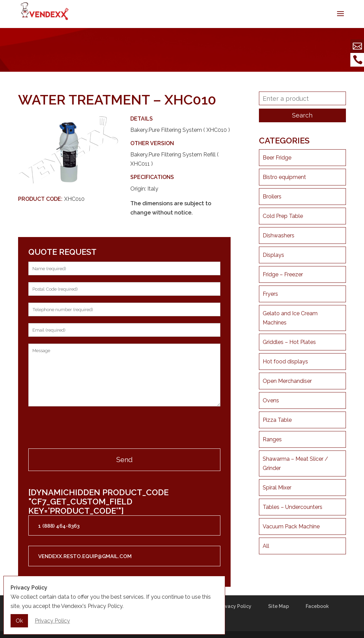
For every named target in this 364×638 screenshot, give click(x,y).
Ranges (272, 439)
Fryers (270, 294)
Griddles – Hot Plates (289, 342)
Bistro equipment (284, 177)
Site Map (279, 606)
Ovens (271, 400)
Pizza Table (277, 420)
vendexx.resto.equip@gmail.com (85, 556)
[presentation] (80, 428)
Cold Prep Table (283, 216)
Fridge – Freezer (283, 274)
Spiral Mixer (277, 488)
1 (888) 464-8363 (59, 526)
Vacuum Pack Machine (291, 526)
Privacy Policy (235, 606)
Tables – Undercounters (293, 507)
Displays (273, 255)
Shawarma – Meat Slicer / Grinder (295, 463)
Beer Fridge (277, 158)
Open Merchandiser (287, 381)
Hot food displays (285, 362)
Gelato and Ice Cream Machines (290, 318)
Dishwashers (279, 235)
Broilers (272, 197)
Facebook (317, 606)
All (266, 546)
